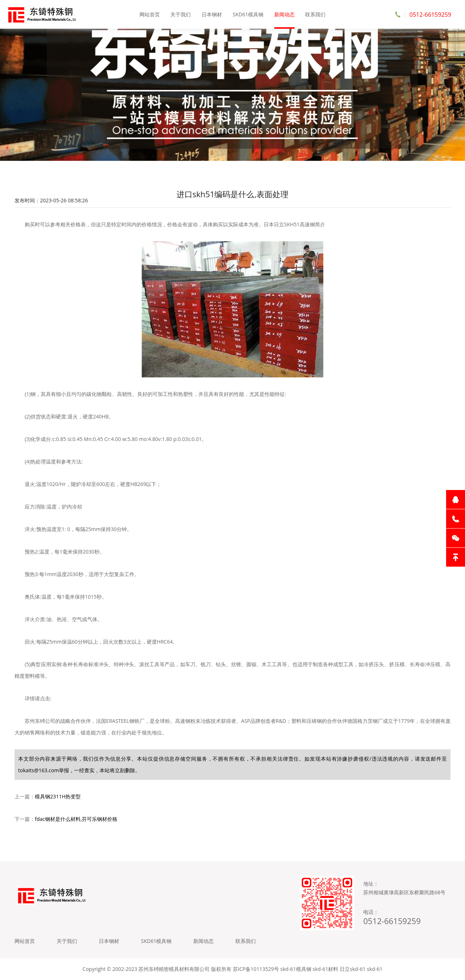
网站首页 (150, 14)
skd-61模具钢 (296, 969)
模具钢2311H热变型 (58, 796)
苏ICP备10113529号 (256, 969)
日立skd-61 (353, 969)
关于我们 (181, 14)
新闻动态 (284, 14)
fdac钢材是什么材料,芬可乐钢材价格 (76, 819)
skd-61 (375, 969)
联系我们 (315, 14)
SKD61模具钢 (248, 14)
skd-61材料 (325, 969)
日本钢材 (212, 14)
